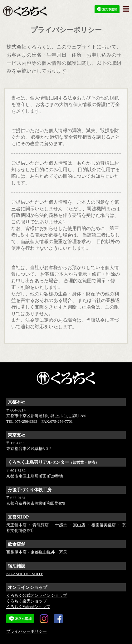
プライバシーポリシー (27, 631)
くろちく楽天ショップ (27, 601)
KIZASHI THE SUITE (25, 574)
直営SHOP (18, 517)
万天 (63, 552)
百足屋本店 (16, 552)
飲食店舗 (17, 544)
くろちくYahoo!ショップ (28, 607)
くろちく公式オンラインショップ (37, 595)
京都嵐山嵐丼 (43, 552)
